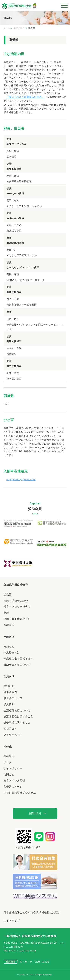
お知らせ (9, 646)
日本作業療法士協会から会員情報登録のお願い (32, 912)
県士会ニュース (13, 698)
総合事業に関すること (17, 723)
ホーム (7, 28)
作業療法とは (12, 652)
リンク (8, 762)
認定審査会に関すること (18, 716)
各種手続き (10, 729)
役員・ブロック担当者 (17, 607)
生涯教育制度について (17, 710)
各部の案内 (19, 28)
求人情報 (9, 704)
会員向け (9, 676)
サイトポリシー (13, 768)
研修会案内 (10, 692)
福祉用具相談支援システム (20, 793)
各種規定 (9, 625)
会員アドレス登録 (14, 781)
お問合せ (9, 774)
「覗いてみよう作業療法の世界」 (25, 97)
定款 (6, 613)
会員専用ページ (13, 735)
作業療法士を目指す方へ (18, 659)
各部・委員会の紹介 (16, 601)
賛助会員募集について (17, 665)
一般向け (9, 637)
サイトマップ (12, 920)
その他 (8, 746)
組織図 (8, 595)
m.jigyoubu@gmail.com (21, 479)
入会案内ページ (13, 787)
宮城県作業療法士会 (16, 585)
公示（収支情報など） (17, 619)
